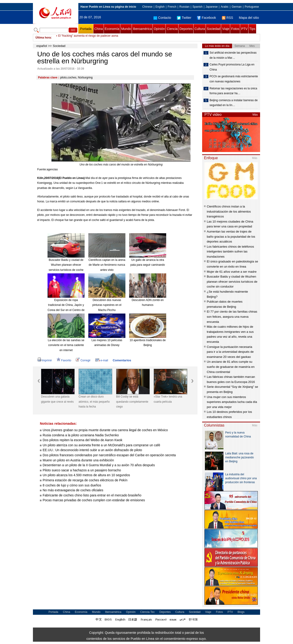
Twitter (184, 18)
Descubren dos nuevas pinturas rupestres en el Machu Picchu (107, 305)
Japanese (212, 7)
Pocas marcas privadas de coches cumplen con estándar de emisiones (94, 500)
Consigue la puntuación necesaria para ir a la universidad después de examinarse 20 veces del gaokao (230, 352)
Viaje (226, 29)
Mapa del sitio (249, 18)
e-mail (102, 360)
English (160, 7)
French (172, 7)
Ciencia (172, 29)
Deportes (186, 29)
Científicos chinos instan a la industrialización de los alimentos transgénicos (229, 211)
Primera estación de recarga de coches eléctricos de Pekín (85, 480)
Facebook (206, 18)
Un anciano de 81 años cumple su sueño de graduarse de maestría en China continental (231, 367)
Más (255, 115)
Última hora (43, 38)
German (237, 7)
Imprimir (45, 360)
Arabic (225, 7)
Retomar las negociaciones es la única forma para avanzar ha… (233, 91)
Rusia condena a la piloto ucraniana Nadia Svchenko (81, 435)
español (42, 46)
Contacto (162, 18)
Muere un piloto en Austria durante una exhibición (78, 460)
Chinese (147, 7)
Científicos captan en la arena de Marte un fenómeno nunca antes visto (107, 265)
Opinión (159, 29)
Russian (184, 7)
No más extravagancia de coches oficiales (73, 490)
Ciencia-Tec (148, 612)
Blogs (241, 612)
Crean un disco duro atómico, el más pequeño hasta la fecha (94, 402)
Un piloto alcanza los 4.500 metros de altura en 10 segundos (86, 475)
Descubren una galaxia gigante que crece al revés (57, 399)
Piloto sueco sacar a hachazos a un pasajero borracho (82, 470)
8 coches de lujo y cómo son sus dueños (72, 485)
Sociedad (213, 29)
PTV (244, 29)
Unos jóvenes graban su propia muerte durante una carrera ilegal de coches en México (105, 430)
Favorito (64, 360)
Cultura (200, 29)
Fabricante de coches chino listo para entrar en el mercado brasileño (92, 495)
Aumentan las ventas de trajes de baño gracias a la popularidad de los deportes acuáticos (231, 236)
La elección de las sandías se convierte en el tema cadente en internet (66, 345)
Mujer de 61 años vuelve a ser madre (232, 272)
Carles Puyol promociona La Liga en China (232, 67)
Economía (112, 29)
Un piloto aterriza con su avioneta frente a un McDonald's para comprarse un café (101, 445)
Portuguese (252, 7)
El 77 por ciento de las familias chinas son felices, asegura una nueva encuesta (232, 317)
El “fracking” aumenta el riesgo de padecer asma (88, 38)
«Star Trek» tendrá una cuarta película (168, 399)
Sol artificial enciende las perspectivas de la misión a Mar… (233, 55)
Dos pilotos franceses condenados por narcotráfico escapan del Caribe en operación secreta (109, 455)
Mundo (126, 29)
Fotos (235, 29)
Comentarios (122, 360)
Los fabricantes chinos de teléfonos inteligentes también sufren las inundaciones (230, 252)
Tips (252, 29)
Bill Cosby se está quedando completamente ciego (132, 402)
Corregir (83, 360)
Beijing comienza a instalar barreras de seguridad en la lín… (234, 103)
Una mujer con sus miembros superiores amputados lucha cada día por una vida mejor (232, 402)
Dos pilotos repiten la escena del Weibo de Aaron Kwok (83, 440)
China (99, 29)
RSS (228, 18)
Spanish (197, 7)
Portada (86, 29)
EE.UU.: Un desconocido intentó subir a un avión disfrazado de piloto (92, 450)
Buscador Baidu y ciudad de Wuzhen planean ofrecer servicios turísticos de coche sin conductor (232, 282)
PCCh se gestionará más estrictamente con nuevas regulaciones (234, 79)
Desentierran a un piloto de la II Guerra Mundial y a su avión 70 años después (99, 465)
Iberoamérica (142, 29)
